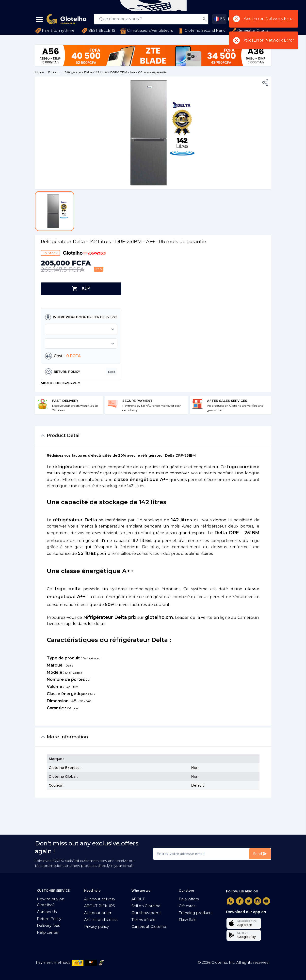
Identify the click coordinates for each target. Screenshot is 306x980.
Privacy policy (97, 927)
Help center (48, 933)
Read (112, 372)
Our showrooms (146, 913)
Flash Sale (188, 920)
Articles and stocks (101, 920)
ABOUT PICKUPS (100, 906)
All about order (98, 913)
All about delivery (100, 899)
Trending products (195, 913)
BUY (81, 289)
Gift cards (187, 906)
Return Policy (49, 919)
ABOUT (138, 899)
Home (39, 72)
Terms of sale (143, 920)
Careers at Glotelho (149, 927)
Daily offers (189, 899)
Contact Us (47, 912)
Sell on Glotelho (146, 906)
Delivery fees (48, 926)
